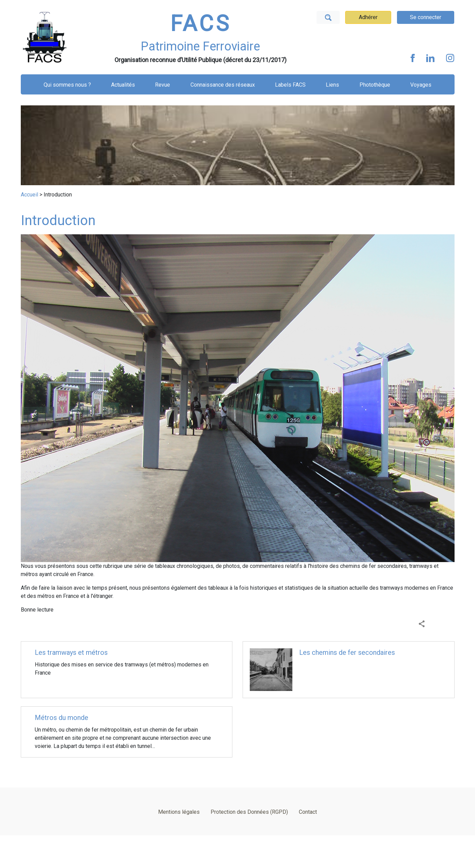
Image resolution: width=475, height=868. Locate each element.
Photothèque (375, 85)
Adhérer (368, 17)
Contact (308, 812)
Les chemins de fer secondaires (347, 652)
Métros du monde (62, 718)
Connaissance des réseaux (223, 85)
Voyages (421, 85)
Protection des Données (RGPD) (249, 812)
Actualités (123, 85)
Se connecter (426, 17)
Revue (163, 85)
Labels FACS (290, 85)
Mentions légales (179, 812)
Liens (332, 85)
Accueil (29, 195)
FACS (201, 24)
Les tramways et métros (71, 652)
